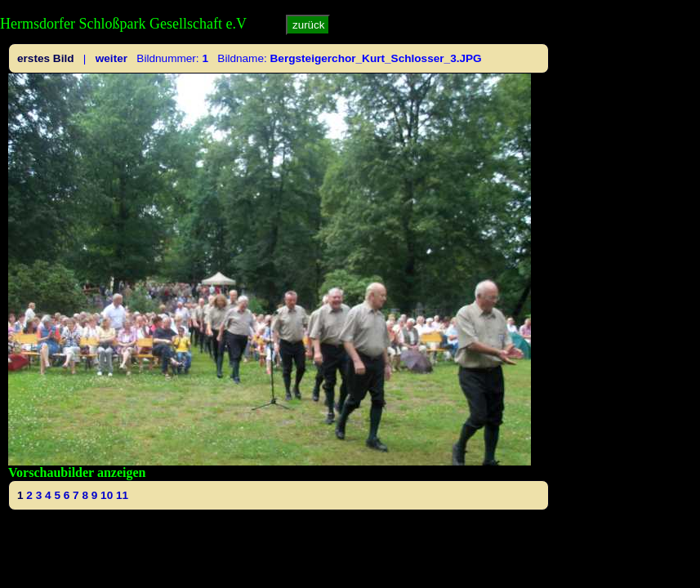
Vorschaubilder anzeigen (77, 472)
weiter (111, 58)
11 (122, 495)
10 (107, 495)
